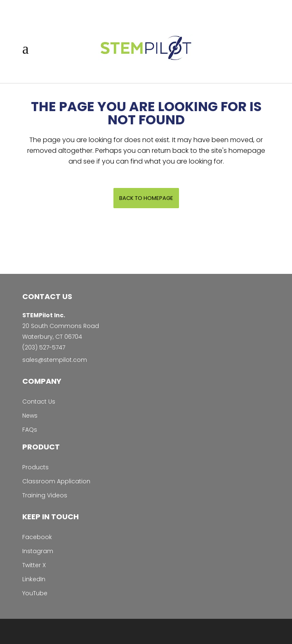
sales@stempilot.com (55, 360)
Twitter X (34, 565)
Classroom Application (56, 481)
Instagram (38, 551)
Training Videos (45, 495)
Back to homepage (146, 198)
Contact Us (39, 402)
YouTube (35, 593)
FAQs (30, 430)
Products (35, 467)
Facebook (37, 537)
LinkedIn (34, 579)
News (30, 416)
